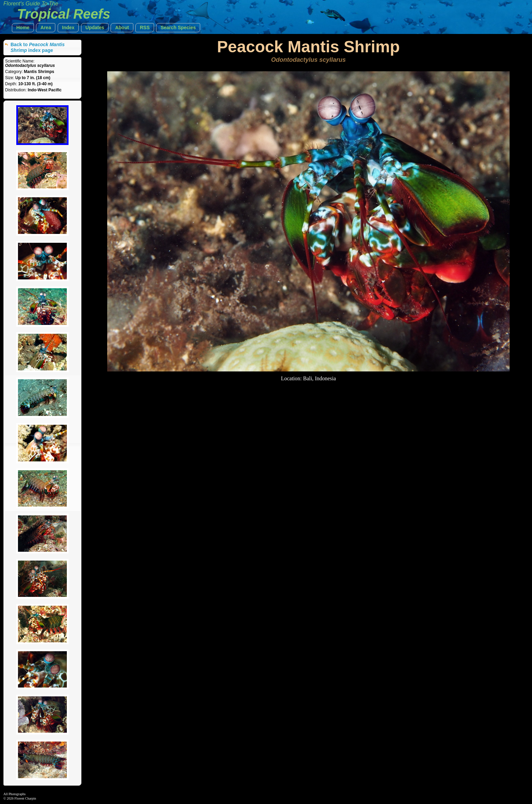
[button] (23, 28)
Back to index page (38, 47)
